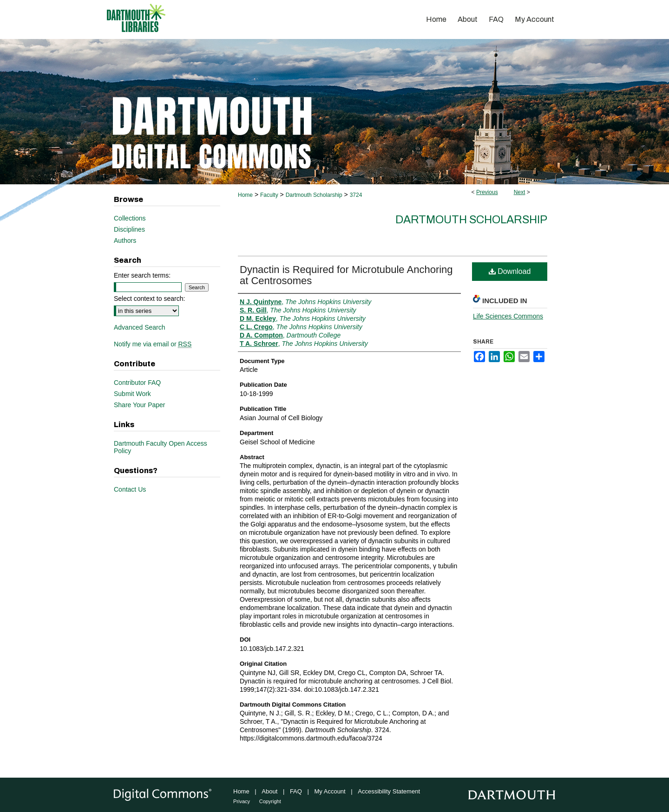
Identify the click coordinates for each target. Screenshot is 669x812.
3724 (356, 195)
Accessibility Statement (389, 791)
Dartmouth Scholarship (314, 195)
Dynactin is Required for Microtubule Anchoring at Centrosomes (346, 275)
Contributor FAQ (137, 383)
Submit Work (132, 394)
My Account (330, 791)
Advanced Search (140, 327)
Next (520, 192)
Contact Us (130, 489)
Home (245, 195)
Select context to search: (149, 299)
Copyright (270, 801)
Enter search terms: (142, 275)
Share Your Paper (140, 405)
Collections (130, 218)
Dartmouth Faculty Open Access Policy (161, 447)
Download (510, 271)
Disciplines (129, 229)
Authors (125, 240)
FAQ (296, 791)
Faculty (269, 195)
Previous (487, 192)
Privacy (242, 801)
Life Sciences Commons (508, 316)
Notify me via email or (153, 344)
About (269, 791)
